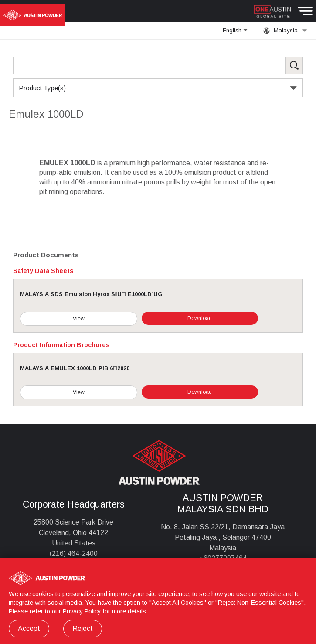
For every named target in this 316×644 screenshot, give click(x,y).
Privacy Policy (82, 611)
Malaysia (285, 31)
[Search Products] (158, 65)
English (235, 33)
